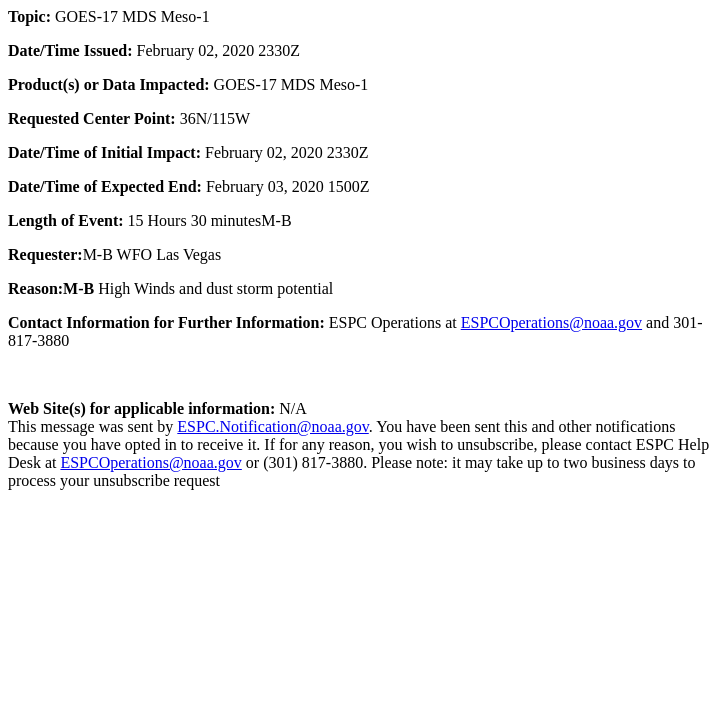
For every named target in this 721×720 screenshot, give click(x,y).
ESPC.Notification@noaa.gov (272, 426)
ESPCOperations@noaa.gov (551, 322)
